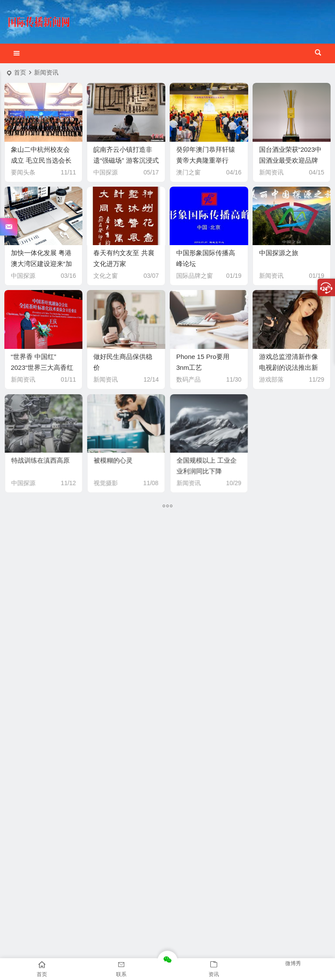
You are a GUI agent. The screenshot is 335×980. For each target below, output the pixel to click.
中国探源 (106, 172)
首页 (20, 72)
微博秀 (293, 963)
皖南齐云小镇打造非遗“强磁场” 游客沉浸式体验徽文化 (126, 160)
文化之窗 (106, 276)
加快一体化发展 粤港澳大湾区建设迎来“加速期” (41, 264)
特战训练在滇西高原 (41, 457)
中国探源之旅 (279, 253)
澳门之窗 (188, 172)
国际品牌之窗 (195, 276)
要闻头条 (23, 172)
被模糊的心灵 (116, 457)
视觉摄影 (111, 475)
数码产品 (188, 379)
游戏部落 (271, 379)
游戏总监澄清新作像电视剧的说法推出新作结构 (289, 367)
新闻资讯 (271, 172)
